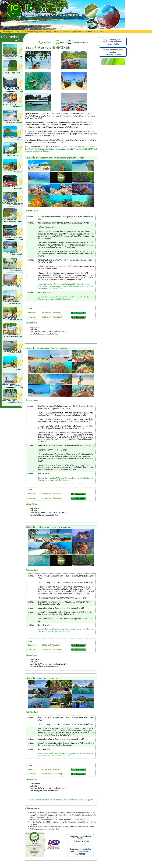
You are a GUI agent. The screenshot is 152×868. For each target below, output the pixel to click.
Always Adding (44, 32)
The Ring (35, 32)
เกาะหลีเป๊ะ (55, 32)
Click (58, 829)
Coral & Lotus (15, 32)
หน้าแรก (6, 32)
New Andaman (65, 32)
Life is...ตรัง (26, 32)
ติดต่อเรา (100, 32)
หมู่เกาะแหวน (76, 32)
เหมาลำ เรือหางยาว (89, 32)
